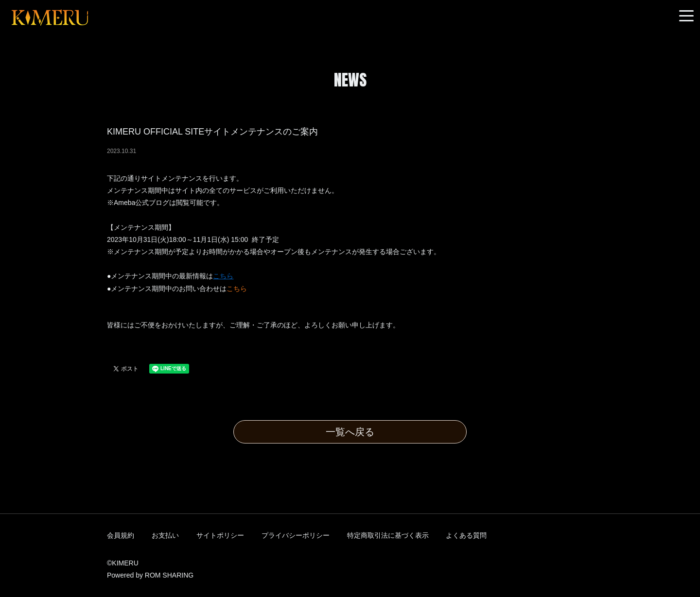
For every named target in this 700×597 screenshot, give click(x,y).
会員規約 (121, 535)
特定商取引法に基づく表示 (388, 535)
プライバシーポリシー (296, 535)
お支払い (165, 535)
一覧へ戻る (350, 432)
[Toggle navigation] (686, 16)
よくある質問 (466, 535)
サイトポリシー (220, 535)
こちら (237, 289)
